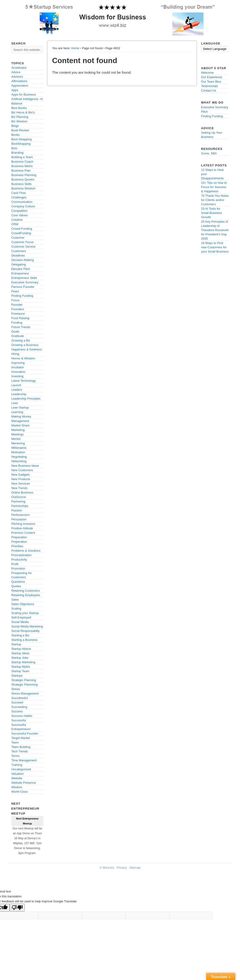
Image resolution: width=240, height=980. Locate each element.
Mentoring (18, 443)
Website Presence (24, 783)
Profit (15, 564)
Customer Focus (22, 242)
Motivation (18, 452)
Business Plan (21, 171)
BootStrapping (21, 144)
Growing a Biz (21, 340)
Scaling (16, 608)
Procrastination (21, 555)
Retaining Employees (26, 595)
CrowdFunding (21, 233)
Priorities (17, 546)
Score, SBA (209, 153)
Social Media (20, 622)
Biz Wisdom (19, 121)
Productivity (19, 560)
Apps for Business (24, 94)
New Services (21, 484)
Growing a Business (25, 345)
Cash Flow (18, 193)
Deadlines (18, 255)
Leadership (19, 394)
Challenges (19, 197)
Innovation (18, 372)
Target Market (21, 738)
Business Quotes (23, 179)
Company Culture (23, 206)
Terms (15, 756)
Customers (19, 251)
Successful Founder (25, 733)
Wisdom (17, 787)
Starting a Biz (20, 635)
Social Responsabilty (25, 631)
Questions (18, 582)
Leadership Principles (26, 399)
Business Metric (22, 166)
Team (15, 742)
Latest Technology (24, 381)
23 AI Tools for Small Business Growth (211, 213)
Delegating (19, 264)
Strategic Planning (24, 680)
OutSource (19, 497)
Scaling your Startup (25, 613)
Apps (15, 90)
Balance (17, 103)
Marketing (18, 430)
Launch (16, 385)
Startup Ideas (20, 653)
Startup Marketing (23, 662)
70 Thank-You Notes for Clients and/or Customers (215, 200)
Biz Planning (20, 117)
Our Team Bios (211, 82)
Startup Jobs (20, 658)
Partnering (18, 501)
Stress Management (25, 693)
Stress (16, 689)
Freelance (18, 314)
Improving (18, 363)
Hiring (15, 354)
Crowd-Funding (22, 229)
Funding (17, 323)
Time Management (24, 760)
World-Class (20, 792)
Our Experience (212, 77)
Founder (17, 305)
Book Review (20, 130)
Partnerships (20, 506)
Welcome (207, 73)
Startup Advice (21, 649)
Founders (18, 309)
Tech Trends (20, 751)
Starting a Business (24, 640)
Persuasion (19, 519)
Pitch (204, 112)
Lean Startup (20, 408)
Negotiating (19, 457)
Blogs (15, 126)
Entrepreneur (20, 273)
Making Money (21, 416)
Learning (17, 412)
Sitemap (135, 868)
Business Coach (22, 162)
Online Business (22, 492)
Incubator (18, 367)
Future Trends (21, 327)
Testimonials (209, 86)
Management (20, 421)
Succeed (17, 702)
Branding (17, 153)
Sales (15, 600)
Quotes (16, 586)
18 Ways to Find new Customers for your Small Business (215, 247)
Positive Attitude (22, 528)
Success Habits (22, 716)
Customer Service (23, 247)
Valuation (17, 774)
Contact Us (209, 90)
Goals (15, 331)
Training (17, 765)
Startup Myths (21, 667)
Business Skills (21, 184)
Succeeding (19, 707)
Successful (19, 720)
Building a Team (22, 157)
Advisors (17, 77)
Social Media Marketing (27, 626)
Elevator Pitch (21, 269)
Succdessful (19, 698)
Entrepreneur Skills (24, 278)
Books (15, 135)
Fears (15, 291)
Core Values (20, 215)
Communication (22, 202)
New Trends (19, 488)
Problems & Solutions (26, 551)
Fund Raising (20, 318)
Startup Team (20, 671)
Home (75, 48)
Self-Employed (21, 617)
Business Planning (24, 175)
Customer (18, 238)
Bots (14, 148)
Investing (17, 376)
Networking (19, 461)
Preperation (19, 542)
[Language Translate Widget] (218, 49)
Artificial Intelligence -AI (27, 99)
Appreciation (20, 86)
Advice (16, 72)
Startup (16, 644)
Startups (17, 676)
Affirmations (19, 81)
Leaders (17, 390)
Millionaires (19, 448)
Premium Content (23, 533)
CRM (15, 224)
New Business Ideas (25, 466)
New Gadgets (21, 475)
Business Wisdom (23, 188)
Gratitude (17, 336)
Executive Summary (25, 282)
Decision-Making (23, 260)
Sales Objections (23, 604)
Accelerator (19, 68)
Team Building (21, 747)
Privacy (122, 868)
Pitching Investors (23, 524)
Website (17, 778)
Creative (17, 220)
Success (17, 711)
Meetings (17, 434)
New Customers (22, 470)
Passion (17, 510)
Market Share (20, 425)
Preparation (19, 537)
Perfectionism (21, 515)
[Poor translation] (17, 908)
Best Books (19, 108)
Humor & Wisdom (23, 358)
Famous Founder (23, 287)
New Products (21, 479)
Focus (15, 300)
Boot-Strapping (21, 139)
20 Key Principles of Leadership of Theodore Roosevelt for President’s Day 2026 (215, 230)
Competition (19, 211)
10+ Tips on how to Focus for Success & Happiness (214, 187)
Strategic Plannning (25, 685)
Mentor (16, 439)
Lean (15, 403)
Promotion (18, 568)
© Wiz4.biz (107, 868)
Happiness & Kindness (27, 349)
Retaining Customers (25, 591)
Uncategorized (21, 769)
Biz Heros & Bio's (23, 112)
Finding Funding (22, 296)
